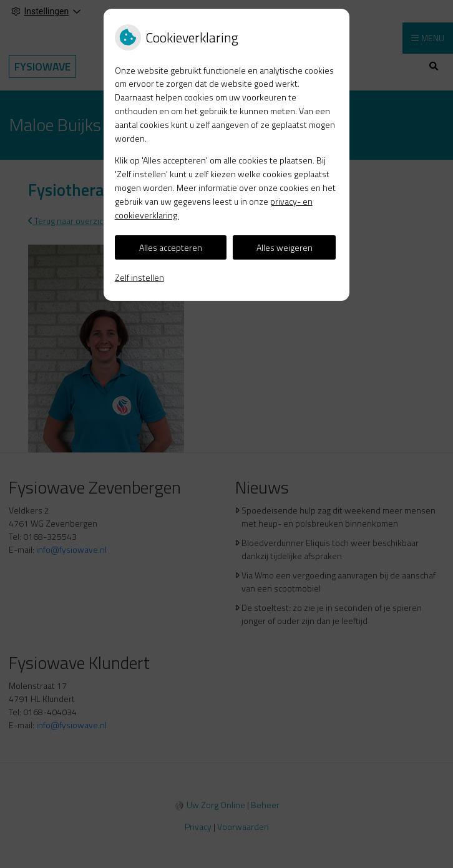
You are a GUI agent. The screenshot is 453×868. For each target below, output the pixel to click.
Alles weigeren (285, 247)
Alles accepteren (171, 247)
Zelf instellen (139, 277)
